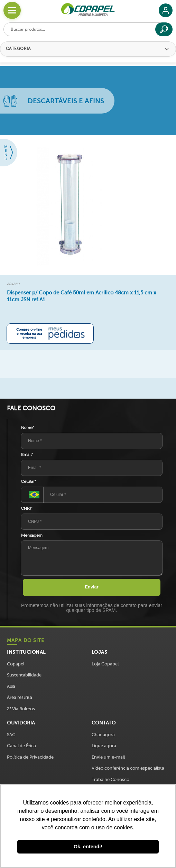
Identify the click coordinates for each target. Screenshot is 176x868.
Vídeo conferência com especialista (128, 768)
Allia (11, 686)
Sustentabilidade (24, 675)
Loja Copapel (105, 664)
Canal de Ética (21, 746)
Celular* (29, 481)
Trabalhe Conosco (110, 779)
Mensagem (32, 535)
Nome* (27, 428)
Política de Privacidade (30, 757)
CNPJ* (27, 508)
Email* (27, 455)
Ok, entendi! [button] (88, 847)
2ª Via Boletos (21, 709)
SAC (11, 735)
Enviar (92, 587)
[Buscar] (164, 29)
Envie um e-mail (108, 757)
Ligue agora (104, 746)
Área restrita (20, 697)
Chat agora (103, 735)
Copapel (16, 664)
